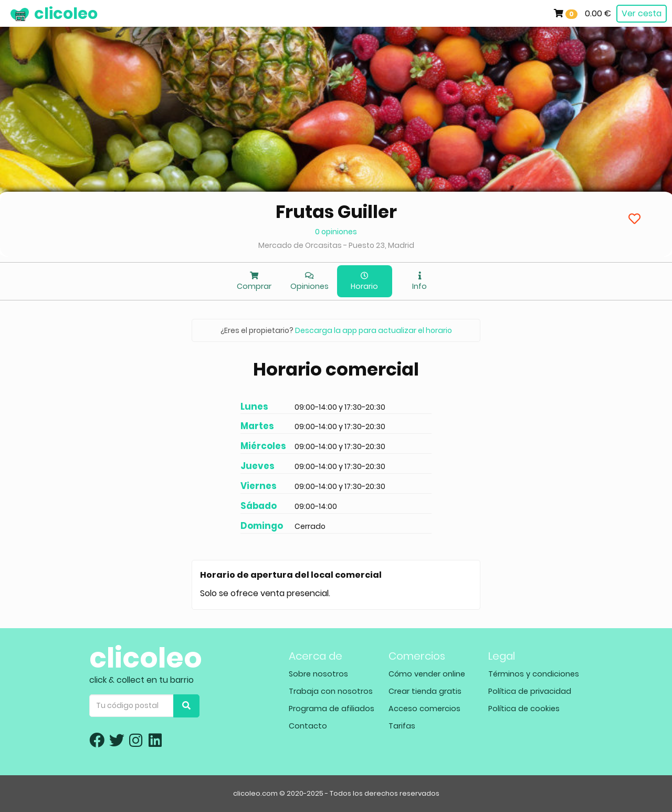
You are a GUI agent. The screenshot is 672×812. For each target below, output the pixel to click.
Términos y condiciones (534, 674)
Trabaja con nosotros (331, 691)
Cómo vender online (427, 674)
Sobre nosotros (318, 674)
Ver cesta (642, 13)
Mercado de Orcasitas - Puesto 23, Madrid (336, 245)
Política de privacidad (530, 691)
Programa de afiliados (332, 709)
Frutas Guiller (336, 212)
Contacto (308, 726)
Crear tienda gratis (425, 691)
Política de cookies (524, 709)
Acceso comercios (424, 709)
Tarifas (402, 726)
